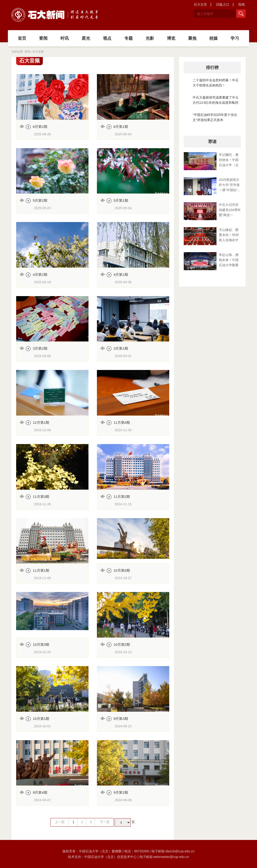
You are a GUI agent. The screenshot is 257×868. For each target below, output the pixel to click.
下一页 (105, 822)
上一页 (60, 822)
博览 (171, 38)
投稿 (242, 4)
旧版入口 (223, 4)
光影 (150, 38)
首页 (22, 38)
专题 (128, 38)
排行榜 (212, 68)
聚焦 (192, 38)
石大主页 (200, 4)
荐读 (212, 142)
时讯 (65, 38)
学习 (235, 38)
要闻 (43, 38)
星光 (86, 38)
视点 (107, 38)
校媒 (213, 38)
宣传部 (117, 851)
